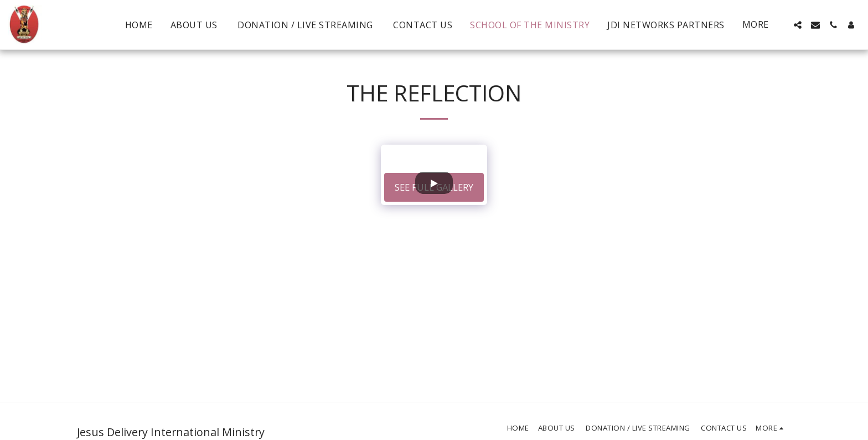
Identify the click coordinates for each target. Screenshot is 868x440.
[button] (798, 25)
